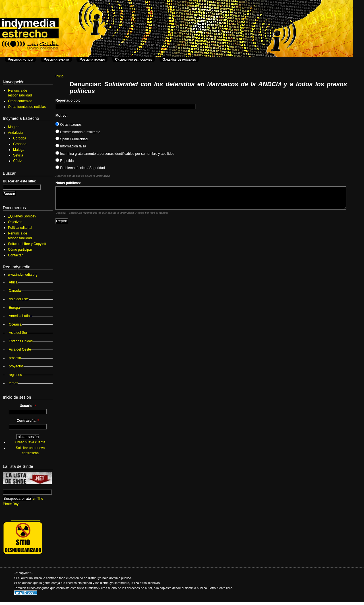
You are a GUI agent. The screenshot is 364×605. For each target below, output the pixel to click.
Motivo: (62, 116)
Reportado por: (68, 100)
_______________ (26, 519)
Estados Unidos (21, 341)
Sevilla (18, 155)
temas (14, 383)
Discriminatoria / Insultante (78, 132)
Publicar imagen (92, 59)
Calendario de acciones (134, 59)
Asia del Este (19, 299)
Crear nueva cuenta (30, 442)
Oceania (15, 324)
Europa (14, 308)
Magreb (14, 127)
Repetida (65, 161)
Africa (13, 282)
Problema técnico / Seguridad (80, 168)
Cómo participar (20, 250)
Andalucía (15, 133)
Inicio (59, 76)
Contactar (15, 255)
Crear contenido (20, 101)
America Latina (20, 316)
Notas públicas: (68, 183)
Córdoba (20, 138)
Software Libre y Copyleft (27, 244)
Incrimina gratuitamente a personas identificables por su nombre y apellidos (115, 154)
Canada (15, 291)
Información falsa (71, 146)
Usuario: (28, 406)
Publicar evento (56, 59)
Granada (20, 144)
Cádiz (17, 161)
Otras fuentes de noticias (27, 107)
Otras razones (69, 125)
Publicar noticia (20, 59)
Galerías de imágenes (179, 59)
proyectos (16, 366)
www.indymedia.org (23, 275)
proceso (15, 358)
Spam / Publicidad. (72, 139)
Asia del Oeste (20, 349)
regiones (15, 375)
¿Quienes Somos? (22, 216)
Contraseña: (28, 421)
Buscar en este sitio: (19, 181)
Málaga (19, 150)
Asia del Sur (18, 333)
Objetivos (15, 222)
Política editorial (20, 228)
